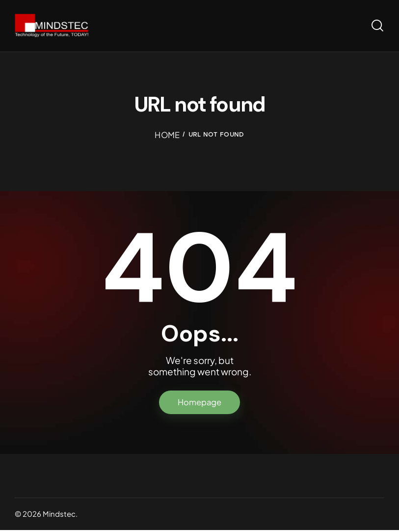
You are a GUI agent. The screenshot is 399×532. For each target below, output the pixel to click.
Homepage (199, 404)
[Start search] (377, 26)
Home (167, 136)
